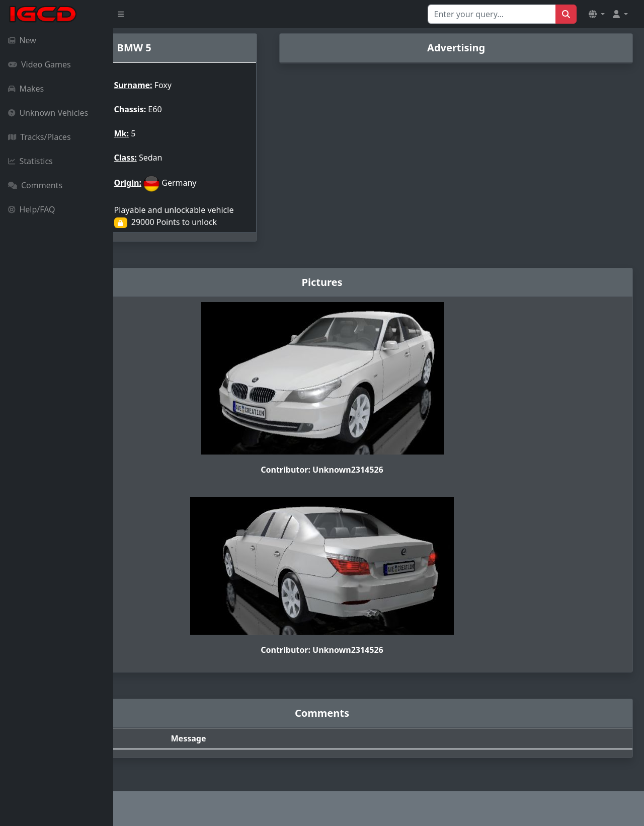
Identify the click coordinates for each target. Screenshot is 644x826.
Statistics (30, 161)
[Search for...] (492, 14)
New (22, 40)
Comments (35, 185)
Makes (26, 89)
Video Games (39, 64)
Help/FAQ (32, 209)
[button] (597, 14)
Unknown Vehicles (48, 113)
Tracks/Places (39, 137)
